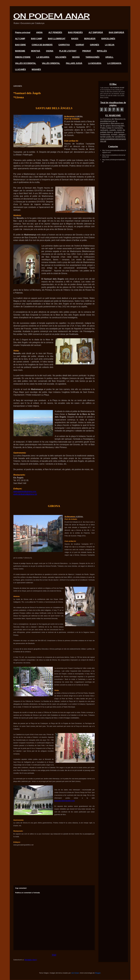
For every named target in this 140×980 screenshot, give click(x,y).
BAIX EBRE (21, 45)
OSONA (50, 51)
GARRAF (80, 45)
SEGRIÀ (76, 57)
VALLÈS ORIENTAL (51, 63)
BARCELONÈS (108, 39)
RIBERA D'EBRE (23, 57)
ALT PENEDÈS (55, 32)
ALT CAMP (20, 39)
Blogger (98, 973)
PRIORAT (87, 51)
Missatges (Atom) (31, 960)
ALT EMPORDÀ (96, 32)
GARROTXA (64, 45)
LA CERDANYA (114, 63)
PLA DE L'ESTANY (68, 51)
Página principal (23, 32)
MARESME (20, 51)
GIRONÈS (95, 45)
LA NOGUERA (95, 63)
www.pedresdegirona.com (25, 491)
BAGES (75, 39)
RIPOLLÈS (102, 51)
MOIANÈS (36, 69)
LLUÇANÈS (21, 69)
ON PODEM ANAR (52, 16)
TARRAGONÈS (93, 57)
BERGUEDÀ (90, 39)
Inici (54, 955)
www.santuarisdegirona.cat (25, 494)
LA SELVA (110, 45)
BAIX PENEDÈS (75, 32)
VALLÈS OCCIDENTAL (26, 63)
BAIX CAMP (37, 39)
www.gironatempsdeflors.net (64, 801)
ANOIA (39, 32)
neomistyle (75, 973)
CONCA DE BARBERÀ (42, 45)
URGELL (109, 57)
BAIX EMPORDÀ (116, 32)
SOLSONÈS (61, 57)
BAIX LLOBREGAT (57, 39)
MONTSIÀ (36, 51)
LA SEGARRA (43, 57)
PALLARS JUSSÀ (74, 63)
